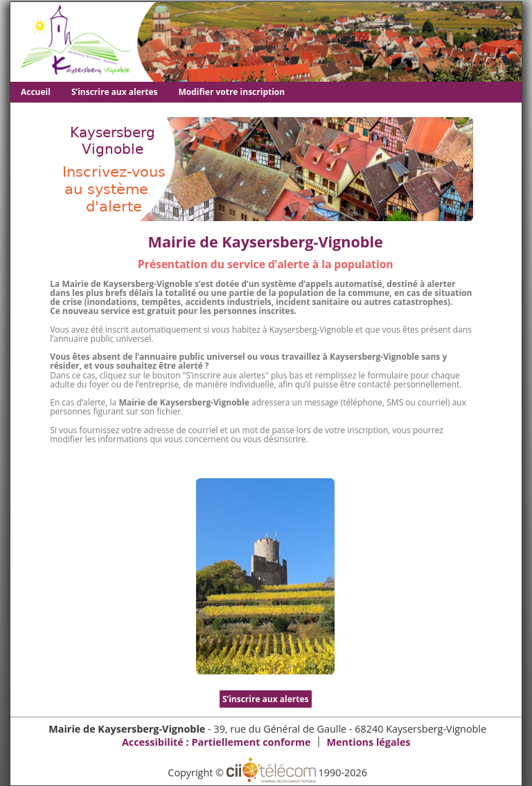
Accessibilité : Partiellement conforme (216, 742)
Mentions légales (368, 742)
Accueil (36, 92)
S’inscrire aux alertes (115, 92)
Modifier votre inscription (232, 92)
